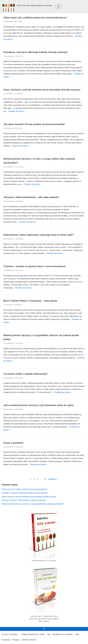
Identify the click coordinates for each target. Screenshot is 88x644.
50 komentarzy (9, 409)
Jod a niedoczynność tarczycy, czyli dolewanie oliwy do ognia (38, 405)
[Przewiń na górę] (44, 629)
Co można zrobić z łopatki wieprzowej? (25, 374)
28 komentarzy (9, 378)
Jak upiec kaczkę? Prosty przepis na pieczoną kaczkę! (34, 124)
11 (45, 479)
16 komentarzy (9, 56)
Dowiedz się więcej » (17, 111)
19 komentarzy (9, 94)
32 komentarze (9, 447)
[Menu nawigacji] (58, 7)
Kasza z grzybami (13, 443)
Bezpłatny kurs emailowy (63, 634)
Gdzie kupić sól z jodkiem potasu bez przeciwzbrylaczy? (35, 18)
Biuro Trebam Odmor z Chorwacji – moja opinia (30, 301)
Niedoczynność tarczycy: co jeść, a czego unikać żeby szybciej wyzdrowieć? (33, 504)
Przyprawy (6, 640)
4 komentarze (8, 22)
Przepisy (16, 640)
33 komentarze (9, 239)
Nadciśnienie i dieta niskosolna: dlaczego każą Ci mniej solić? (39, 235)
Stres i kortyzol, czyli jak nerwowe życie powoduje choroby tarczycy (42, 90)
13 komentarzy (9, 270)
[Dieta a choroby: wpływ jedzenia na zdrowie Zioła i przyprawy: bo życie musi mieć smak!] (27, 7)
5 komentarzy (8, 128)
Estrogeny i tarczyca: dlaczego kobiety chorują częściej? (36, 52)
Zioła (77, 634)
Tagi (49, 634)
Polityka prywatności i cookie (33, 634)
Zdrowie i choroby (29, 640)
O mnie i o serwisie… (10, 634)
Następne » (53, 479)
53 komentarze (9, 167)
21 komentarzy (9, 343)
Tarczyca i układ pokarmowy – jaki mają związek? (31, 197)
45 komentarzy (9, 201)
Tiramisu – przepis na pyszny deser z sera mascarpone (35, 266)
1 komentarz (8, 305)
